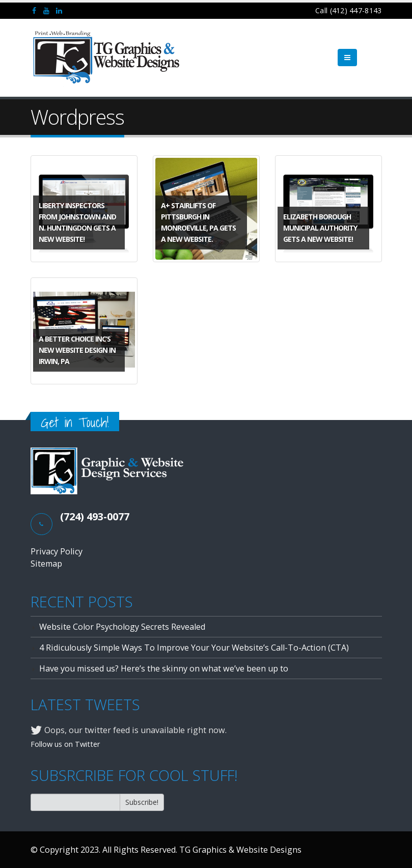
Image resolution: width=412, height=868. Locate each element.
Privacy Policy (57, 551)
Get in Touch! (75, 422)
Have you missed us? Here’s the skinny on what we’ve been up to (164, 668)
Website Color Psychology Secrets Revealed (122, 627)
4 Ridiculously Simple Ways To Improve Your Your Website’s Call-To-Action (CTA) (194, 648)
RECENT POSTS (82, 602)
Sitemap (46, 564)
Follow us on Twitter (65, 744)
